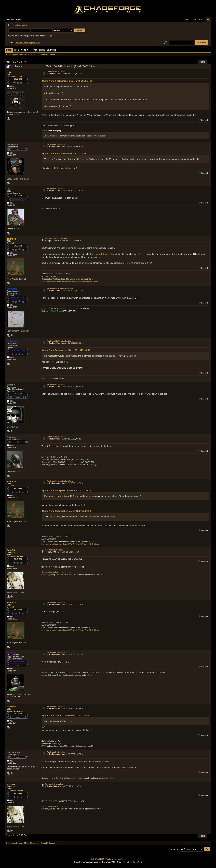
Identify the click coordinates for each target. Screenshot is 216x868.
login (17, 25)
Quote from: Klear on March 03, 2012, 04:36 (64, 153)
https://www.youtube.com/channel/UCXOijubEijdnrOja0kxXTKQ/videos (70, 281)
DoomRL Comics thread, (106, 254)
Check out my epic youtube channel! (56, 572)
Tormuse (11, 239)
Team (34, 51)
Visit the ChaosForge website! (28, 43)
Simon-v (11, 385)
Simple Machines (119, 859)
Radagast (12, 437)
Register (52, 51)
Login (42, 51)
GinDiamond (13, 752)
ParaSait (11, 550)
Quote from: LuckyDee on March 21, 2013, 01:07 (67, 490)
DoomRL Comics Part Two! (57, 239)
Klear (10, 72)
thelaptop (12, 341)
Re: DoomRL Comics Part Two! (60, 288)
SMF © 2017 (106, 859)
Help (17, 51)
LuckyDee (12, 289)
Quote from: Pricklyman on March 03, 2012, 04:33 (67, 81)
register (25, 25)
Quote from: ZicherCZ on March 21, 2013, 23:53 (66, 716)
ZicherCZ (12, 652)
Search (25, 51)
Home (9, 51)
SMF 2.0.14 (95, 859)
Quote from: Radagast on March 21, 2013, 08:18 (66, 511)
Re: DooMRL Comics (56, 72)
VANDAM (12, 707)
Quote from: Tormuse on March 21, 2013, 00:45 (66, 350)
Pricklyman (13, 144)
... (16, 62)
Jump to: (175, 849)
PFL (9, 189)
